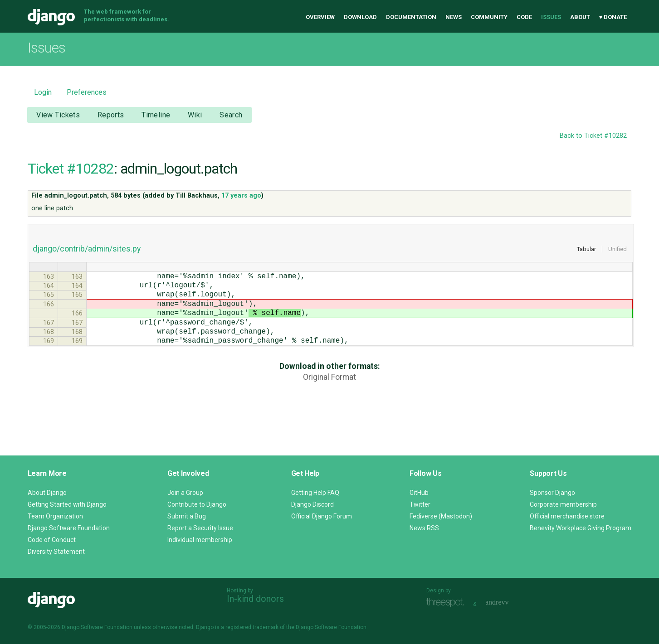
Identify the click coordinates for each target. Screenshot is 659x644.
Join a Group (185, 493)
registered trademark (252, 627)
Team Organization (55, 516)
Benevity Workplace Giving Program (581, 528)
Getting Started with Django (67, 504)
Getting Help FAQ (315, 493)
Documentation (411, 17)
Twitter (420, 504)
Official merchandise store (567, 516)
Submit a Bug (187, 516)
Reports (111, 115)
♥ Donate (613, 17)
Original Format (329, 393)
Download (360, 17)
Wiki (195, 115)
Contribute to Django (197, 504)
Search (231, 115)
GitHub (419, 493)
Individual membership (200, 540)
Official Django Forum (322, 516)
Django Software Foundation (69, 528)
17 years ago (241, 196)
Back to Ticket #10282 (593, 136)
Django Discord (312, 504)
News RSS (424, 528)
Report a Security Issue (200, 528)
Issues (551, 17)
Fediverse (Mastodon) (441, 516)
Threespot (448, 603)
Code (524, 17)
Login (43, 92)
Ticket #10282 (71, 169)
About (580, 17)
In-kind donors (255, 599)
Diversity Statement (56, 552)
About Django (47, 493)
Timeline (156, 115)
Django (51, 17)
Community (489, 17)
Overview (320, 17)
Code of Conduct (52, 540)
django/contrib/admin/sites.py (87, 249)
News (454, 17)
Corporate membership (563, 504)
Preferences (87, 92)
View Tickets (58, 115)
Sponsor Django (552, 493)
